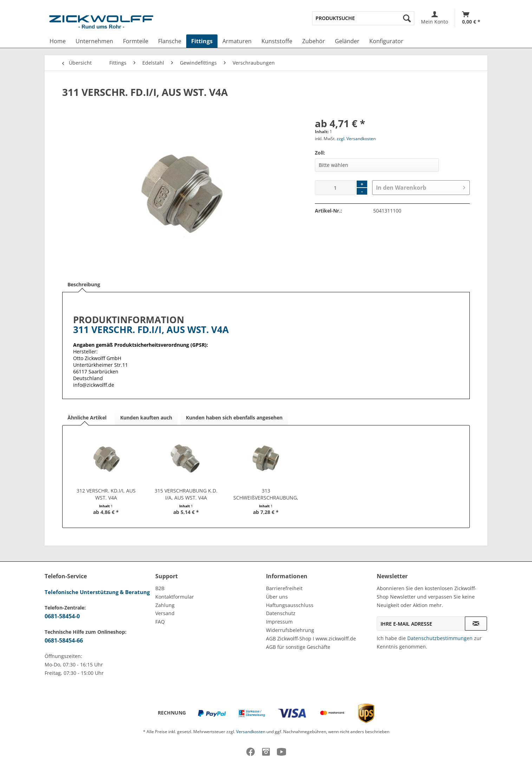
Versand (165, 613)
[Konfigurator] (386, 41)
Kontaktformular (175, 597)
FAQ (160, 622)
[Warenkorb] (471, 18)
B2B (160, 588)
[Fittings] (202, 41)
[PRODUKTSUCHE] (363, 18)
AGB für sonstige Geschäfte (298, 647)
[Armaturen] (237, 41)
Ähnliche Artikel (87, 418)
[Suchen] (407, 18)
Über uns (277, 597)
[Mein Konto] (434, 18)
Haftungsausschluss (290, 605)
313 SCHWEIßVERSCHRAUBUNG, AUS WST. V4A (266, 494)
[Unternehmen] (94, 41)
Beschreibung (84, 284)
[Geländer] (347, 41)
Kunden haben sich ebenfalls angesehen (234, 418)
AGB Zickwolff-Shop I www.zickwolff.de (311, 638)
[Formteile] (136, 41)
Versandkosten (251, 732)
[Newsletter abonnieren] (476, 624)
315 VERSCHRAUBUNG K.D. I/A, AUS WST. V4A (186, 494)
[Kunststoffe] (277, 41)
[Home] (58, 41)
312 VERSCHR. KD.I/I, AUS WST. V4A (106, 494)
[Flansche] (170, 41)
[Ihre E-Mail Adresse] (421, 624)
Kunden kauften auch (146, 418)
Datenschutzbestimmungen (440, 638)
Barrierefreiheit (284, 588)
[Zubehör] (314, 41)
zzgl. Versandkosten (356, 139)
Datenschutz (281, 613)
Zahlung (165, 605)
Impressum (279, 622)
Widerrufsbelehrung (290, 630)
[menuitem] (363, 18)
